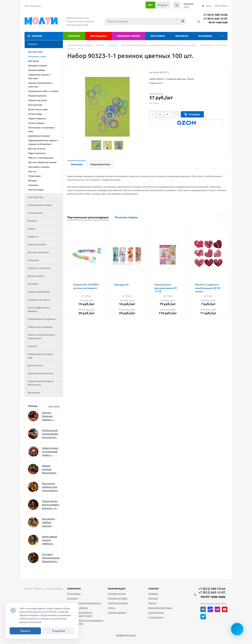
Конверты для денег (39, 300)
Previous (218, 218)
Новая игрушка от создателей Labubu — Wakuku (50, 452)
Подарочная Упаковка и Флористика (45, 383)
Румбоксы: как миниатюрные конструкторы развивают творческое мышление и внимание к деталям (50, 434)
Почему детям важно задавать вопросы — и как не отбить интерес (51, 505)
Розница (162, 5)
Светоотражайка (37, 244)
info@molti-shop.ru (126, 635)
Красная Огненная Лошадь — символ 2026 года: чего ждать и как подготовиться (50, 416)
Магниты (32, 346)
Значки (31, 229)
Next (224, 218)
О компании (74, 594)
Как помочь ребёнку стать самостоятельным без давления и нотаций (51, 487)
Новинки (74, 36)
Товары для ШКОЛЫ (45, 292)
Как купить (158, 36)
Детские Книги (36, 365)
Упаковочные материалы (45, 319)
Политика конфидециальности (84, 603)
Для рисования (45, 276)
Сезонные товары (129, 36)
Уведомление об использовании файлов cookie (85, 622)
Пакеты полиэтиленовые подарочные (41, 336)
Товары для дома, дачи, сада (41, 356)
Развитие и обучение (45, 268)
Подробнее (59, 631)
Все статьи (54, 406)
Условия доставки (118, 598)
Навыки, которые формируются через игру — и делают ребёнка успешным (50, 469)
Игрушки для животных (41, 373)
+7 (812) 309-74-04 (215, 15)
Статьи (111, 608)
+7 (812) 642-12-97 (215, 19)
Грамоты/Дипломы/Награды (39, 309)
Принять (25, 631)
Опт (150, 5)
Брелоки (32, 221)
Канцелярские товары (45, 205)
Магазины (205, 36)
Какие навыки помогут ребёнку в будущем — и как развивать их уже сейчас (50, 540)
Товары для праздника (45, 327)
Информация (116, 589)
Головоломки (35, 213)
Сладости (33, 237)
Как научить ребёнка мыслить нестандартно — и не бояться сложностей (50, 523)
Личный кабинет (117, 612)
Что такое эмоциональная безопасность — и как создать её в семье (51, 558)
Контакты (182, 36)
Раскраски (33, 260)
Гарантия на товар (118, 603)
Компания (74, 589)
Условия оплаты (117, 594)
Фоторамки (34, 393)
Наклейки (45, 284)
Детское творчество (45, 252)
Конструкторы (35, 197)
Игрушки (45, 44)
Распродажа (98, 36)
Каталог (37, 36)
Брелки (152, 603)
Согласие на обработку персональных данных (80, 614)
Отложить (176, 114)
